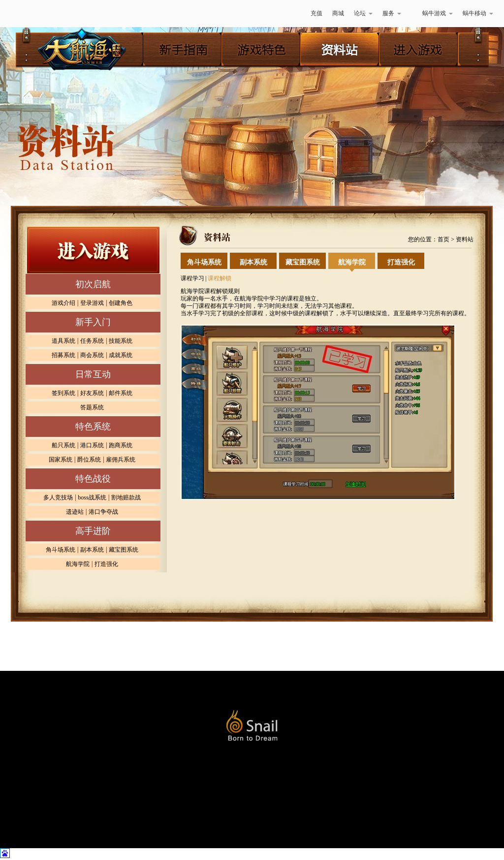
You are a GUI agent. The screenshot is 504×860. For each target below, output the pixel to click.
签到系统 (63, 393)
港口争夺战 (103, 512)
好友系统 (92, 393)
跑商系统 (121, 445)
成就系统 (121, 355)
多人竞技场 (58, 497)
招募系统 (63, 355)
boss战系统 (92, 497)
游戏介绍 (63, 303)
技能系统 (121, 341)
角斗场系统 (61, 550)
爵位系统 (89, 460)
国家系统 (61, 460)
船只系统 (63, 445)
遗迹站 (75, 512)
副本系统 (92, 550)
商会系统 (92, 355)
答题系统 (92, 407)
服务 (392, 13)
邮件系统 (121, 393)
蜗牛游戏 (33, 14)
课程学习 (192, 278)
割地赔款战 (126, 497)
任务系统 (92, 341)
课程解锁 (220, 278)
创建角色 (121, 303)
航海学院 (78, 564)
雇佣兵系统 (121, 460)
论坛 (363, 13)
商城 (338, 13)
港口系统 (92, 445)
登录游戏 (92, 303)
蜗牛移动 (478, 13)
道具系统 (63, 341)
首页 (443, 239)
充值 (316, 13)
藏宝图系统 (124, 550)
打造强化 (106, 564)
